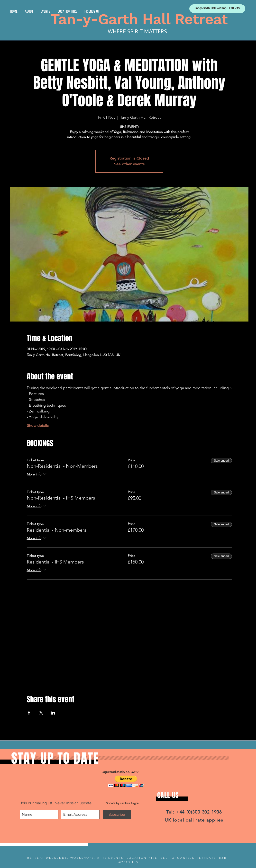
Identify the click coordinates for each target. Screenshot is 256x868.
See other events (129, 164)
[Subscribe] (117, 814)
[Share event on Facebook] (29, 713)
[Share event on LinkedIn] (53, 713)
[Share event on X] (41, 713)
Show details (38, 425)
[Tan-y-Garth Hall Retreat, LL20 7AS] (217, 9)
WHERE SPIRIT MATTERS (137, 31)
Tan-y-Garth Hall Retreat (139, 19)
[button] (126, 781)
